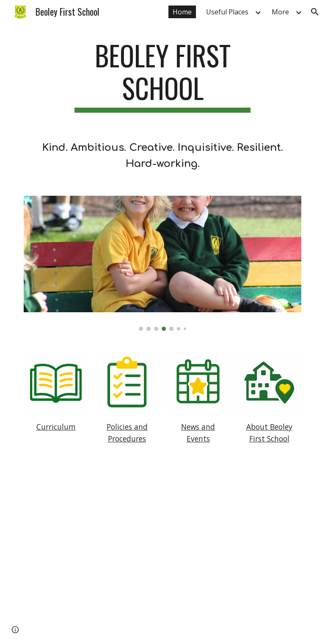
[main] (162, 76)
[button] (315, 12)
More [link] (280, 12)
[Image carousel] (162, 263)
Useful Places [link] (227, 12)
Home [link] (182, 12)
